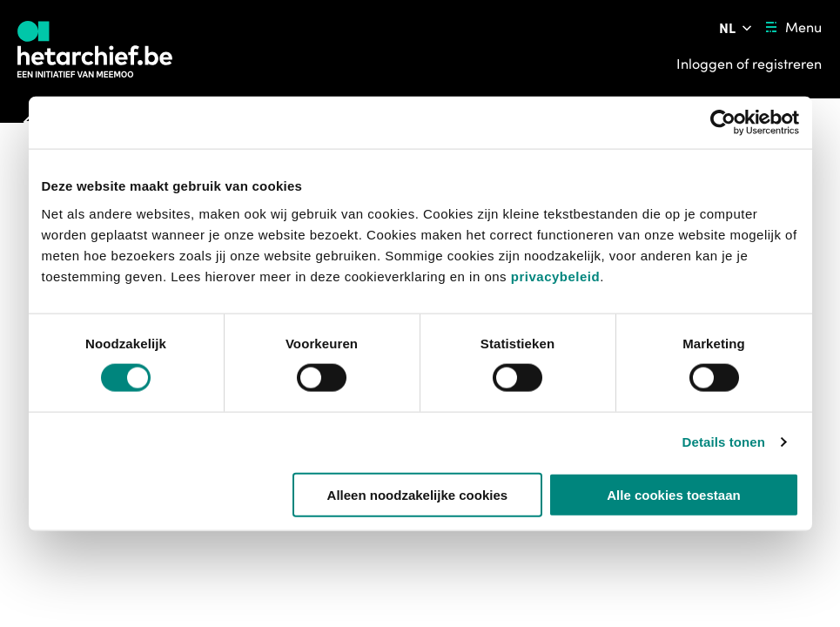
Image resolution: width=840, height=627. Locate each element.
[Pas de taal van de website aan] (737, 28)
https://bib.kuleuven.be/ (94, 584)
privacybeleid (555, 276)
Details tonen (724, 442)
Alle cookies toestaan (673, 494)
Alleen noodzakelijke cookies (418, 494)
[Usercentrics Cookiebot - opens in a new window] (723, 123)
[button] (81, 563)
